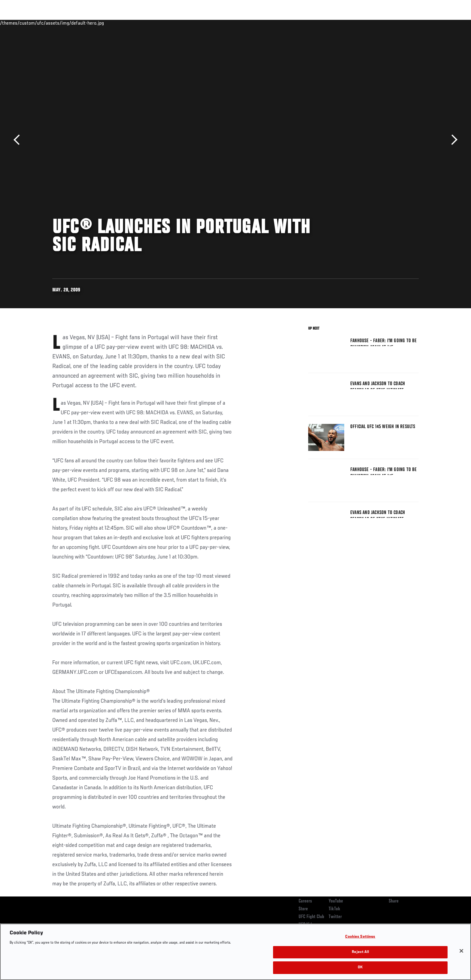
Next (452, 140)
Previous (19, 140)
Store (303, 909)
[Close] (461, 951)
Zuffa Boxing (379, 23)
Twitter (335, 917)
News (121, 23)
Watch (350, 23)
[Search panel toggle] (422, 23)
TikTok (334, 909)
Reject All (360, 952)
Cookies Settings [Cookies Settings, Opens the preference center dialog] (360, 937)
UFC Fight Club (311, 917)
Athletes (98, 23)
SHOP (406, 23)
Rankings (71, 23)
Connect (326, 23)
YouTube (336, 901)
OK (360, 968)
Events (46, 23)
